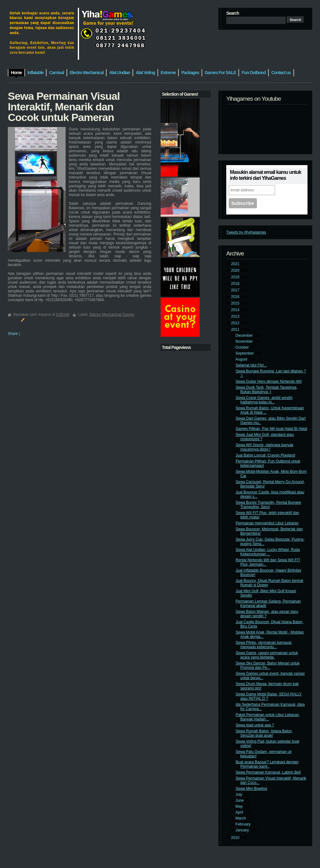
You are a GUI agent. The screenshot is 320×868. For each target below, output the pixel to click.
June (240, 800)
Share (13, 334)
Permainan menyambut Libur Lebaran (267, 523)
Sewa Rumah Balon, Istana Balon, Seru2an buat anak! (264, 733)
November (245, 341)
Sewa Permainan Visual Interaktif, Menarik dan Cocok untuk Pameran (64, 107)
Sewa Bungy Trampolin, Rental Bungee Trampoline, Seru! (268, 505)
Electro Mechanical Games (112, 315)
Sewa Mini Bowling (251, 789)
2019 (236, 277)
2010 (236, 838)
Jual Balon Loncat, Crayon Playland (265, 455)
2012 (236, 323)
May (240, 806)
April (240, 812)
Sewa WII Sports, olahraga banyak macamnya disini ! (265, 447)
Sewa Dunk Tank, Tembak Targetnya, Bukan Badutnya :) (266, 390)
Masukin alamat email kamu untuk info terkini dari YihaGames (266, 175)
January (243, 830)
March (241, 818)
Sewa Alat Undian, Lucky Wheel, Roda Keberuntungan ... (268, 552)
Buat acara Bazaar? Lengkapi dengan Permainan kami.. (267, 764)
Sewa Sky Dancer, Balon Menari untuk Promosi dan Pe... (268, 665)
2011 (236, 330)
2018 (236, 284)
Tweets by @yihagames (246, 232)
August (242, 359)
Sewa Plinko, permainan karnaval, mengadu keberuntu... (264, 645)
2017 (236, 290)
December (245, 336)
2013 (236, 316)
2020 (236, 270)
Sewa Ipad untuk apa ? (255, 725)
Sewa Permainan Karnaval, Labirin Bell (268, 772)
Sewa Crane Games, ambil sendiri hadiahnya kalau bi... (264, 400)
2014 (236, 310)
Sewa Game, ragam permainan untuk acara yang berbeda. (267, 655)
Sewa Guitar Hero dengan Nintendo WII (269, 381)
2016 (236, 297)
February (244, 824)
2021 (236, 264)
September (245, 353)
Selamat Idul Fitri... (251, 365)
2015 (236, 303)
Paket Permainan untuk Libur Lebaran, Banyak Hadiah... (268, 717)
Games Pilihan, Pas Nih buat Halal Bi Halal (271, 429)
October (243, 347)
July (240, 795)
